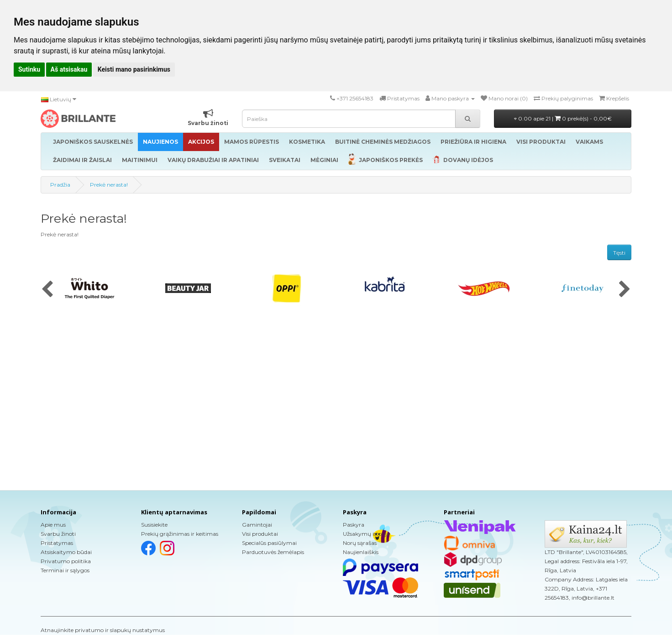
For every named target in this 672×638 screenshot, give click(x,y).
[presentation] (47, 290)
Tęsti (619, 253)
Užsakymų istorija (366, 534)
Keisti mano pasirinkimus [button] (134, 69)
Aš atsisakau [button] (69, 69)
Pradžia (60, 185)
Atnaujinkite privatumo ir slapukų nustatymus (103, 630)
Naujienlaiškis (361, 552)
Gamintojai (257, 525)
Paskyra (354, 525)
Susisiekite (154, 525)
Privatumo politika (66, 561)
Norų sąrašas (360, 543)
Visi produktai (260, 534)
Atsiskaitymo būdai (66, 552)
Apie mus (53, 525)
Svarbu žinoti (58, 534)
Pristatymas (57, 543)
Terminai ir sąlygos (65, 570)
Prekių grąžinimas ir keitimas (180, 534)
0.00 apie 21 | (563, 118)
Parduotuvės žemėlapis (273, 552)
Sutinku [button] (29, 69)
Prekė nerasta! (109, 185)
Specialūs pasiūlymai (269, 543)
